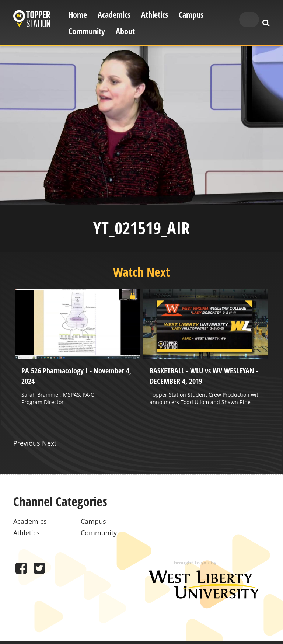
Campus (191, 15)
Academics (114, 15)
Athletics (155, 15)
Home (78, 15)
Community (87, 31)
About (125, 31)
